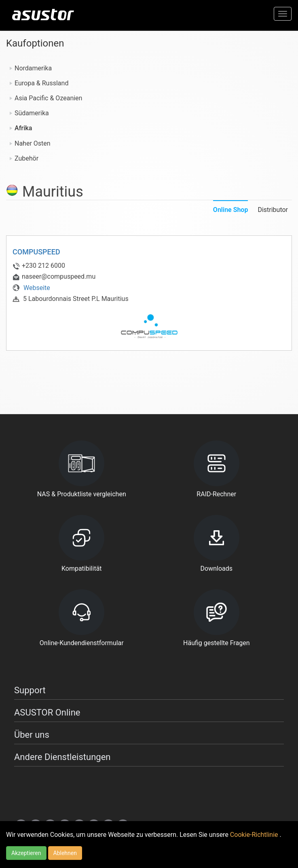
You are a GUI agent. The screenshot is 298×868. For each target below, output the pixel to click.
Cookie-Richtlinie (255, 835)
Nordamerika (33, 68)
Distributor (273, 210)
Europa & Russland (41, 83)
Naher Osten (33, 143)
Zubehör (26, 158)
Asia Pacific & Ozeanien (48, 98)
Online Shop (231, 210)
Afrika (23, 128)
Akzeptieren (26, 853)
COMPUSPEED (36, 252)
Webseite (31, 288)
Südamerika (32, 113)
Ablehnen (65, 853)
